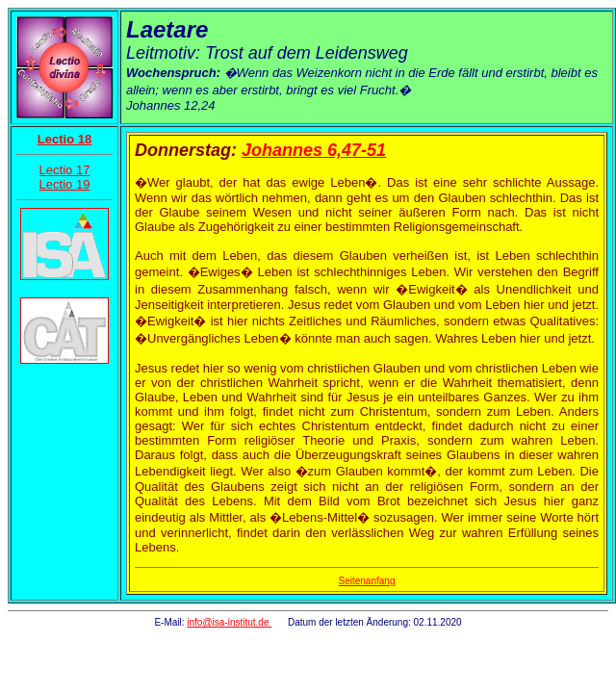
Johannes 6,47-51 (314, 150)
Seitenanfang (367, 581)
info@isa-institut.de (229, 622)
